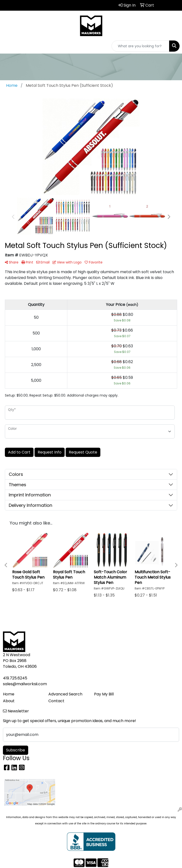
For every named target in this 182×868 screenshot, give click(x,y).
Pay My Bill (104, 694)
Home (9, 694)
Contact (56, 701)
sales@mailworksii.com (25, 684)
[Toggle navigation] (8, 46)
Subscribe (16, 750)
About (9, 701)
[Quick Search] (140, 46)
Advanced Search (65, 694)
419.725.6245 (15, 678)
